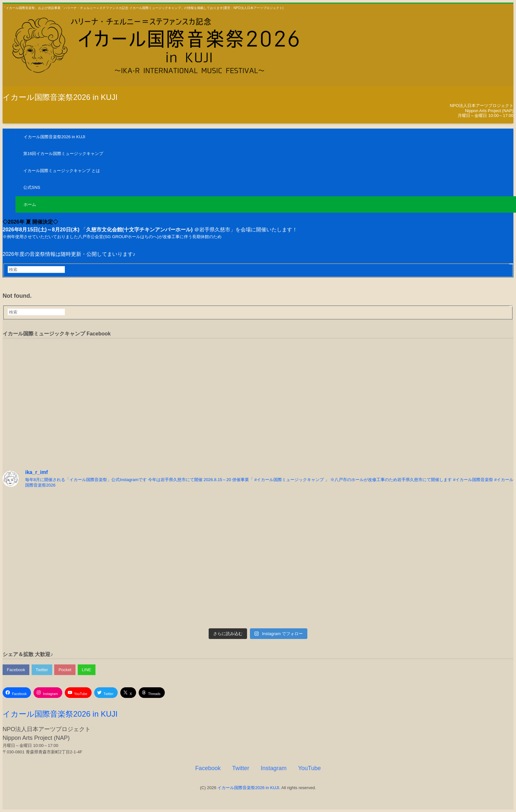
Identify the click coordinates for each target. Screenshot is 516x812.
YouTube (309, 768)
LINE (87, 670)
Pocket (65, 670)
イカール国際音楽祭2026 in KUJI (60, 97)
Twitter (42, 670)
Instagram (273, 768)
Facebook (16, 670)
